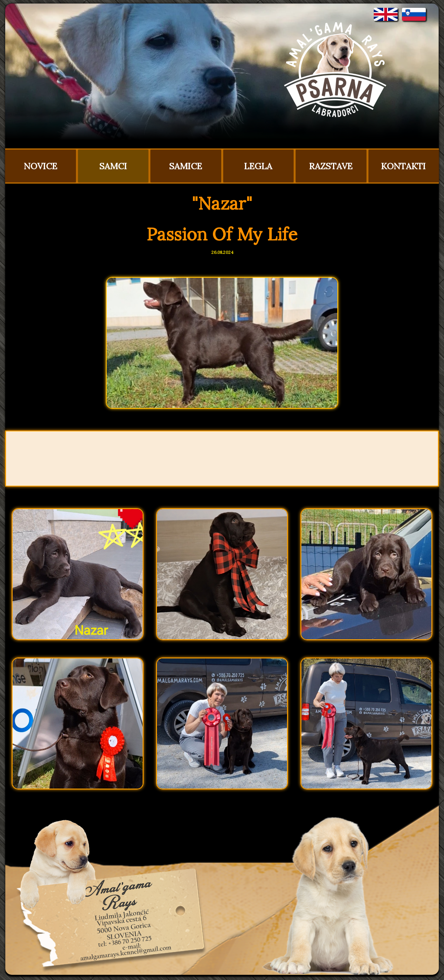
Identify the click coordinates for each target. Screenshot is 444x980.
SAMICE (186, 166)
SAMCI (113, 166)
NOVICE (41, 166)
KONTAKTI (403, 166)
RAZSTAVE (331, 166)
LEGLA (258, 166)
